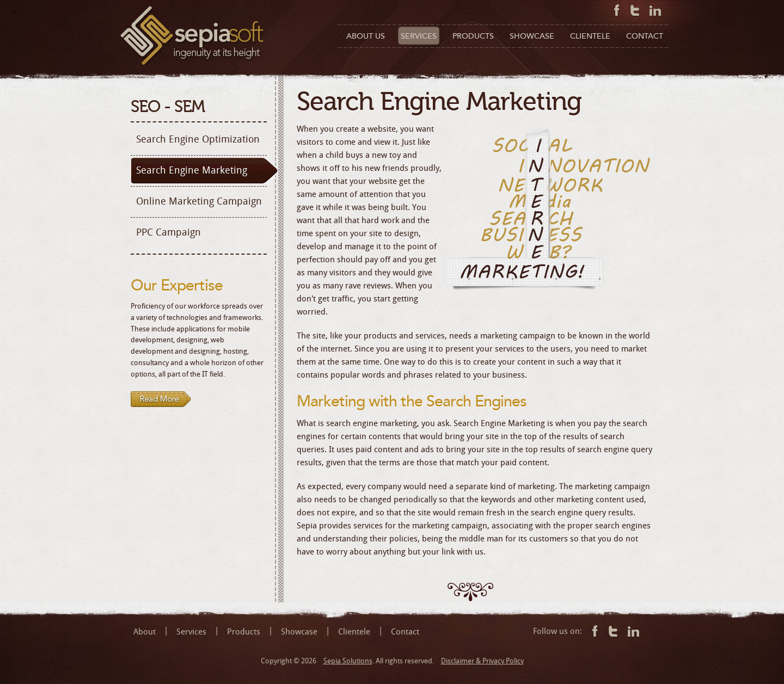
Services (191, 632)
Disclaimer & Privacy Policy (482, 661)
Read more (161, 399)
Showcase (299, 632)
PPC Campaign (169, 232)
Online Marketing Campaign (199, 201)
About (145, 632)
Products (244, 632)
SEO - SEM (168, 107)
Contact (405, 632)
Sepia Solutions (348, 661)
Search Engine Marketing (192, 170)
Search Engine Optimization (198, 139)
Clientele (354, 632)
